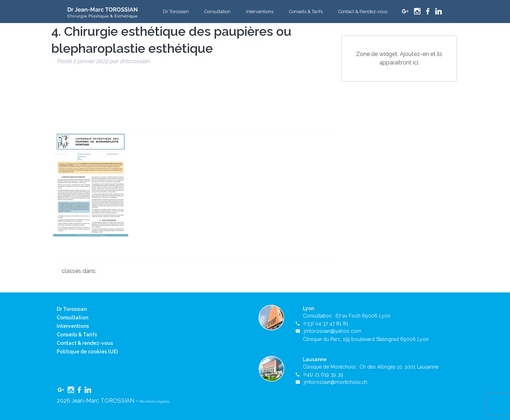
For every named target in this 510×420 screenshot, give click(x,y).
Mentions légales (155, 401)
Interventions (260, 12)
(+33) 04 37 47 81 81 (326, 324)
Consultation (217, 12)
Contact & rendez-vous (85, 343)
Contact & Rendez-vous (363, 12)
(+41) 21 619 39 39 (323, 375)
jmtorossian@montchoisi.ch (336, 382)
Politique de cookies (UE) (87, 352)
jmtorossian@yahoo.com (333, 331)
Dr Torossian (176, 12)
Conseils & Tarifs (306, 12)
